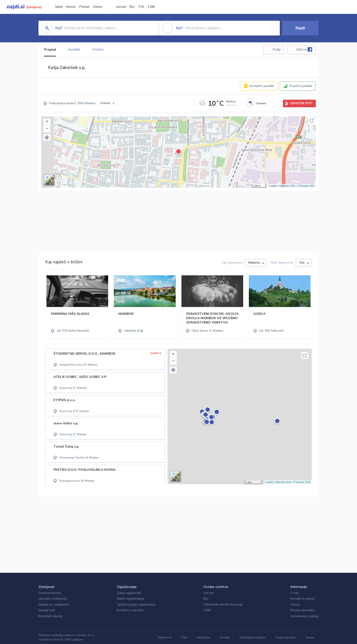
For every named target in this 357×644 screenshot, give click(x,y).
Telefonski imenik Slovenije (223, 605)
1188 (151, 7)
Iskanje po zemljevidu (54, 605)
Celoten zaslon (312, 120)
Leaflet (273, 186)
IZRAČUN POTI (301, 103)
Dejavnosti (165, 637)
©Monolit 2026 (287, 186)
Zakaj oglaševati (129, 593)
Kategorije (203, 637)
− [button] (47, 129)
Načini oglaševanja (130, 599)
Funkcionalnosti (50, 593)
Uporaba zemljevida (53, 599)
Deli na (304, 49)
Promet (84, 7)
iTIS (141, 7)
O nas (295, 593)
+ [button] (47, 122)
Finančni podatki (301, 86)
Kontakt (225, 637)
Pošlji (277, 50)
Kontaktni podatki (262, 86)
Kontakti (74, 50)
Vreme (98, 7)
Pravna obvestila (302, 610)
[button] (47, 137)
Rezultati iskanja (50, 616)
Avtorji (295, 605)
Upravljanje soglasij (304, 616)
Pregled (50, 50)
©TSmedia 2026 (306, 186)
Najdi (300, 28)
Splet (59, 7)
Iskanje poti (47, 610)
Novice (71, 7)
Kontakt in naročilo (130, 610)
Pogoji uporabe (286, 637)
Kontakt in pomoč (303, 599)
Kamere (261, 103)
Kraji (184, 637)
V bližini (98, 50)
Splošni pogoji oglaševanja (136, 605)
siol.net (121, 7)
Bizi (132, 7)
